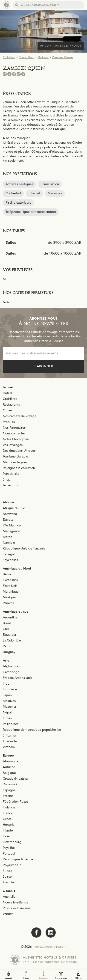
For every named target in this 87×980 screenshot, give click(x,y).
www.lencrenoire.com (50, 947)
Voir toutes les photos (61, 46)
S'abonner (43, 366)
